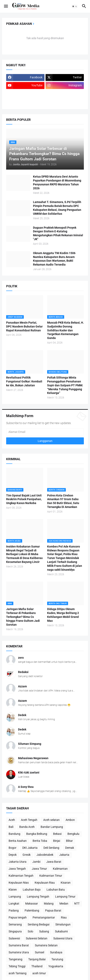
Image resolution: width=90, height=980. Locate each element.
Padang (14, 910)
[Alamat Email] (45, 432)
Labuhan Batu (56, 890)
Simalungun (63, 924)
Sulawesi (14, 938)
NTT (77, 904)
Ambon (70, 820)
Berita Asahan (18, 841)
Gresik (27, 855)
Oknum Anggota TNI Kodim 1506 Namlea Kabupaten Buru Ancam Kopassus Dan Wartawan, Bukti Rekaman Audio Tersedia (54, 259)
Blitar (69, 841)
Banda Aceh (27, 827)
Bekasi (57, 834)
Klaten (13, 890)
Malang (49, 904)
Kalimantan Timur (51, 876)
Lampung (15, 897)
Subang (44, 931)
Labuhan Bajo (32, 890)
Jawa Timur (39, 869)
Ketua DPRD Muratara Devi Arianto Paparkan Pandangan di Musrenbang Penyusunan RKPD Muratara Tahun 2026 (57, 182)
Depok (13, 855)
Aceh (12, 820)
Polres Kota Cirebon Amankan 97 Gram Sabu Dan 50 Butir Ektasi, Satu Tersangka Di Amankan (63, 501)
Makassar (32, 904)
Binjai (57, 841)
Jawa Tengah (17, 869)
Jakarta (64, 855)
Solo (30, 931)
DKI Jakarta (30, 848)
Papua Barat (53, 910)
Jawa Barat (54, 862)
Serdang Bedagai (39, 924)
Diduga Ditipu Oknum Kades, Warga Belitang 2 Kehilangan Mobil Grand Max (63, 615)
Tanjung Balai (37, 959)
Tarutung (57, 959)
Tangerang (15, 959)
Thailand (37, 966)
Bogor (13, 848)
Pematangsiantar (44, 917)
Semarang (15, 924)
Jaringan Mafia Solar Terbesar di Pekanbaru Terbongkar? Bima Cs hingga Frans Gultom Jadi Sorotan (23, 617)
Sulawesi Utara (63, 938)
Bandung (14, 834)
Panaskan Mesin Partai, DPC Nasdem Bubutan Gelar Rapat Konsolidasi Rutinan (24, 326)
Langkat (14, 904)
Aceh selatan (51, 820)
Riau (64, 917)
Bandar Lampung (52, 827)
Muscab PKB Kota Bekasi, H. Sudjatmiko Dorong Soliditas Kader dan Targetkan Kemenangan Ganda (66, 330)
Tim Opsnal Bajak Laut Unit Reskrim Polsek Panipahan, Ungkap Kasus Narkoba (24, 499)
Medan (64, 904)
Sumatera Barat (19, 945)
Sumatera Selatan (46, 945)
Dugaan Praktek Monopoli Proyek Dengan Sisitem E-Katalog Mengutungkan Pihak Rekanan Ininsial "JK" (58, 233)
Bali (11, 827)
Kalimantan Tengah (21, 876)
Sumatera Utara (19, 952)
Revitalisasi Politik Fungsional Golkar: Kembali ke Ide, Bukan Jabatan (24, 381)
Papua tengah (18, 917)
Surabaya (56, 952)
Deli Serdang (51, 848)
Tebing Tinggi (17, 966)
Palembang (32, 910)
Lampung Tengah (38, 897)
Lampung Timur (65, 897)
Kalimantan (60, 869)
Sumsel (39, 952)
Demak (70, 848)
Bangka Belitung (37, 834)
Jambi (36, 862)
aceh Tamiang (18, 973)
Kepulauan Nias (19, 883)
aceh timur (39, 973)
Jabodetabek (45, 855)
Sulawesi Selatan (37, 938)
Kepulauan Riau (45, 883)
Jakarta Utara (18, 862)
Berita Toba (40, 841)
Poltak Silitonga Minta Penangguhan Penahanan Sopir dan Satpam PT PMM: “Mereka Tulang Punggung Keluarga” (65, 385)
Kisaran (66, 883)
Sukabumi (61, 931)
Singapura (15, 931)
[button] (6, 6)
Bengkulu (73, 834)
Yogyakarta (56, 966)
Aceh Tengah (29, 820)
